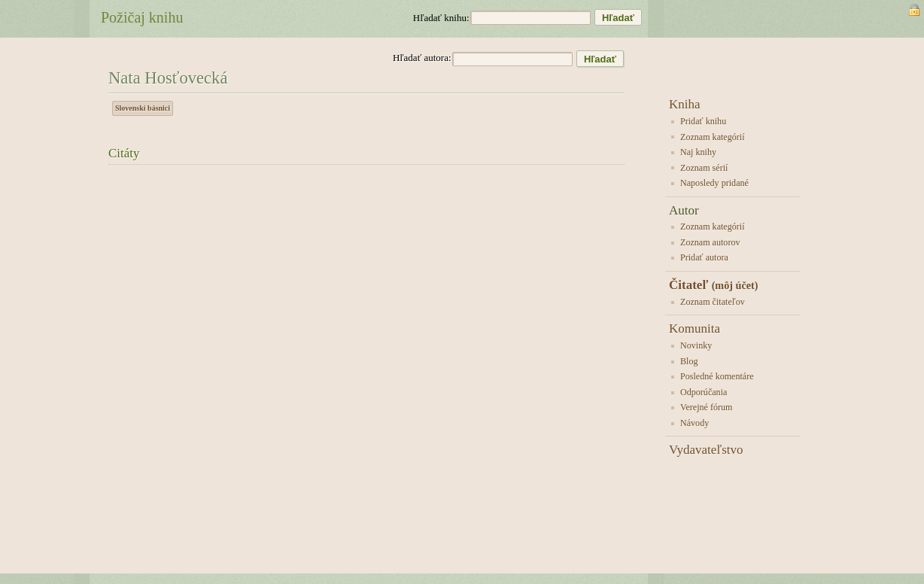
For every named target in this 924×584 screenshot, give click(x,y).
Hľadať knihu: (441, 18)
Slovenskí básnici (143, 108)
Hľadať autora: (422, 58)
